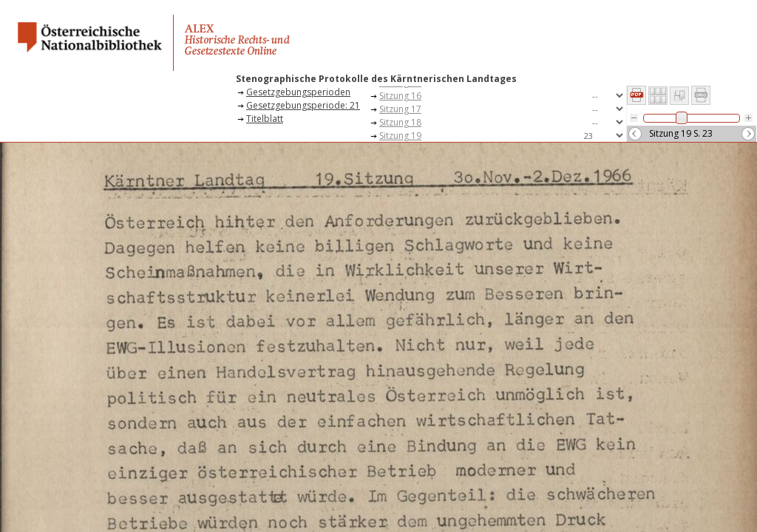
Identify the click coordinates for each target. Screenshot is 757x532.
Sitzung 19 (400, 136)
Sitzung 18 (400, 122)
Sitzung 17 (400, 109)
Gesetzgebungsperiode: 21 (303, 105)
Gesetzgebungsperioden (298, 92)
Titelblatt (265, 119)
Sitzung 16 (400, 96)
